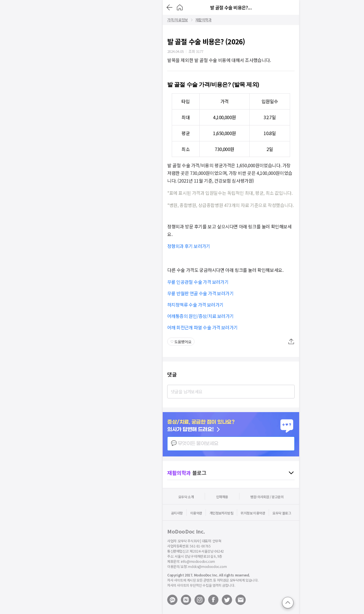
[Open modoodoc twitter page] (227, 600)
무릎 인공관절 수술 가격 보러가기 (198, 282)
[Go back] (169, 7)
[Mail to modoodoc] (241, 600)
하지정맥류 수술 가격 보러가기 (195, 305)
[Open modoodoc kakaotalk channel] (172, 600)
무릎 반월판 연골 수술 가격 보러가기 (200, 293)
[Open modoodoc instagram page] (200, 600)
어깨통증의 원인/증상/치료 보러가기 (200, 316)
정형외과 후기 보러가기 (189, 246)
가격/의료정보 (178, 20)
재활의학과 (203, 20)
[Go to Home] (180, 7)
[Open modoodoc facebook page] (213, 600)
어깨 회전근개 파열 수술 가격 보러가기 (202, 327)
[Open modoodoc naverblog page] (186, 600)
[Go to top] (288, 603)
